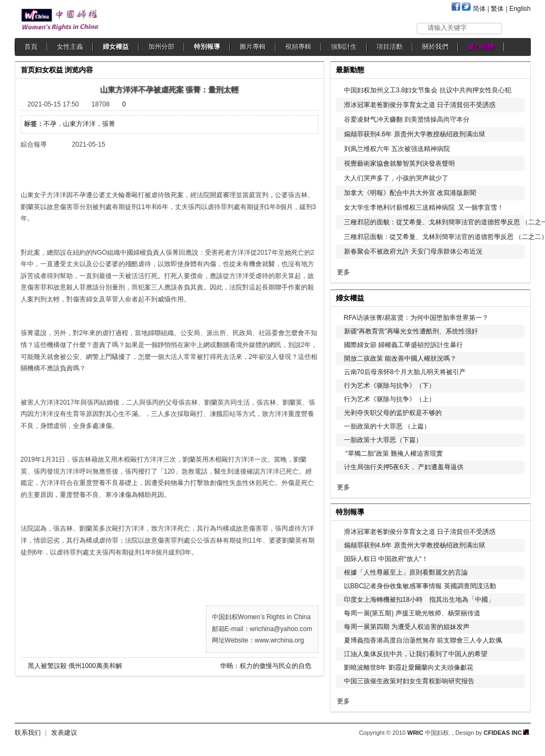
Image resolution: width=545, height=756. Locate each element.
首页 (28, 70)
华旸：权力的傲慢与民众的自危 (266, 666)
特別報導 (207, 47)
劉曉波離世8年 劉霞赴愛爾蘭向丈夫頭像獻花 (409, 667)
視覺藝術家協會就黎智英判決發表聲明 (399, 163)
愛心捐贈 (481, 47)
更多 (343, 272)
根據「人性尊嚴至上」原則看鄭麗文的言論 (406, 572)
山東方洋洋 (79, 124)
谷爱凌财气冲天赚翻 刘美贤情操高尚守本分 (407, 119)
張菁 (109, 124)
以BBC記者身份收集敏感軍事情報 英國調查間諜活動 (420, 586)
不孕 (50, 124)
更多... (515, 297)
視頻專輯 (298, 47)
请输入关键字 (447, 28)
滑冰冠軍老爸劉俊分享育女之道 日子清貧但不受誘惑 (420, 105)
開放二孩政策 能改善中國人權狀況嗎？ (400, 358)
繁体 (497, 9)
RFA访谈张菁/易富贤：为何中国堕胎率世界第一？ (416, 318)
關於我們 (435, 47)
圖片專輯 (253, 47)
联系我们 (28, 733)
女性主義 (70, 47)
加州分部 (161, 47)
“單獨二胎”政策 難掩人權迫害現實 (394, 453)
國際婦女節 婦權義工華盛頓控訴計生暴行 (403, 345)
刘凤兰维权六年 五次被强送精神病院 (397, 149)
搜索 (517, 28)
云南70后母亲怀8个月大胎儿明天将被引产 (405, 372)
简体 (479, 9)
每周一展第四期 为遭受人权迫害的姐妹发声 (407, 627)
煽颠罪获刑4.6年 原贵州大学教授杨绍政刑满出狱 (415, 134)
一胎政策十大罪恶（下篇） (383, 440)
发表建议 (64, 733)
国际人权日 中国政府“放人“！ (386, 559)
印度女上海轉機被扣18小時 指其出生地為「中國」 (419, 600)
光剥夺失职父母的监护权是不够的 (393, 413)
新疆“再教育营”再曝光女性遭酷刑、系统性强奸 (411, 331)
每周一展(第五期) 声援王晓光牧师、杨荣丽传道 (412, 613)
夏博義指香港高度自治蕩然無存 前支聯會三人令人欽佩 (423, 640)
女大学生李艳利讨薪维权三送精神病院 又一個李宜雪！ (424, 207)
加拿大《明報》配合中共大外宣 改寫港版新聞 (410, 193)
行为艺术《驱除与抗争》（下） (390, 386)
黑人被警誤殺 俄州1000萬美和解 (75, 666)
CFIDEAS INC (506, 733)
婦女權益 (116, 47)
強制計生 (344, 47)
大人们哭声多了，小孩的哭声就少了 (396, 178)
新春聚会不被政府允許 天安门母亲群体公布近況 (413, 251)
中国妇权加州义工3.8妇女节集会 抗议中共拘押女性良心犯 (428, 90)
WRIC (415, 733)
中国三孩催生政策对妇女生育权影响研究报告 (409, 681)
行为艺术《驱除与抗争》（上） (390, 399)
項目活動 (390, 47)
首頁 (31, 47)
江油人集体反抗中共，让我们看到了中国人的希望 (416, 654)
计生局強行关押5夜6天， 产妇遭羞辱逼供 (404, 467)
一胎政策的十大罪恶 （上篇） (387, 426)
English (520, 9)
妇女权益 (49, 70)
